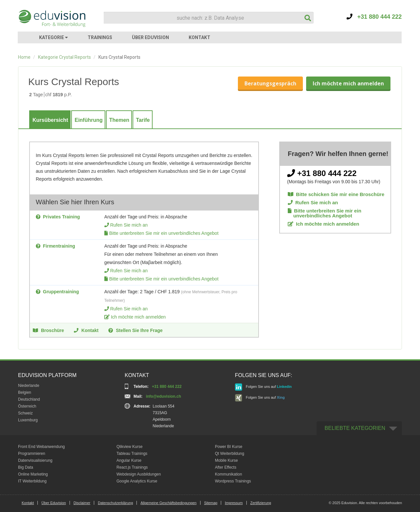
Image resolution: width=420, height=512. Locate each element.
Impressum (234, 503)
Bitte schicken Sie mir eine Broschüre (336, 194)
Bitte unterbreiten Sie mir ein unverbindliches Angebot (164, 233)
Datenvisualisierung (35, 460)
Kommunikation (229, 474)
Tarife (143, 120)
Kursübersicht (50, 120)
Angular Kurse (129, 460)
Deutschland (29, 399)
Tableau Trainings (132, 454)
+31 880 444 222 (374, 17)
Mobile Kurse (226, 460)
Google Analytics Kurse (137, 481)
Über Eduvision (54, 503)
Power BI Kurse (229, 447)
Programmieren (32, 454)
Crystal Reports (69, 155)
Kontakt (86, 330)
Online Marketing (33, 474)
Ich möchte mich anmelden (348, 83)
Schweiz (25, 413)
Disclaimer (82, 503)
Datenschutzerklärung (115, 503)
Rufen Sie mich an (129, 225)
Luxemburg (28, 420)
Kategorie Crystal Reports (64, 57)
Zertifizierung (261, 503)
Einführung (88, 120)
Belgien (25, 392)
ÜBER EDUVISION (150, 37)
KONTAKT (199, 37)
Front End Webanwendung (42, 447)
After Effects (226, 467)
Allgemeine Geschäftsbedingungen (168, 503)
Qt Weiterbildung (230, 454)
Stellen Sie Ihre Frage (135, 330)
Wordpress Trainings (233, 481)
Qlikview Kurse (129, 447)
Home (24, 57)
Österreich (27, 406)
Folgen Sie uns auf (263, 387)
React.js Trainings (132, 467)
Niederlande (29, 386)
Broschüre (48, 330)
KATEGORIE (53, 37)
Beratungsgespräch (270, 83)
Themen (119, 120)
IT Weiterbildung (32, 481)
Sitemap (211, 503)
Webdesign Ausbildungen (139, 474)
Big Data (26, 467)
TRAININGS (100, 37)
